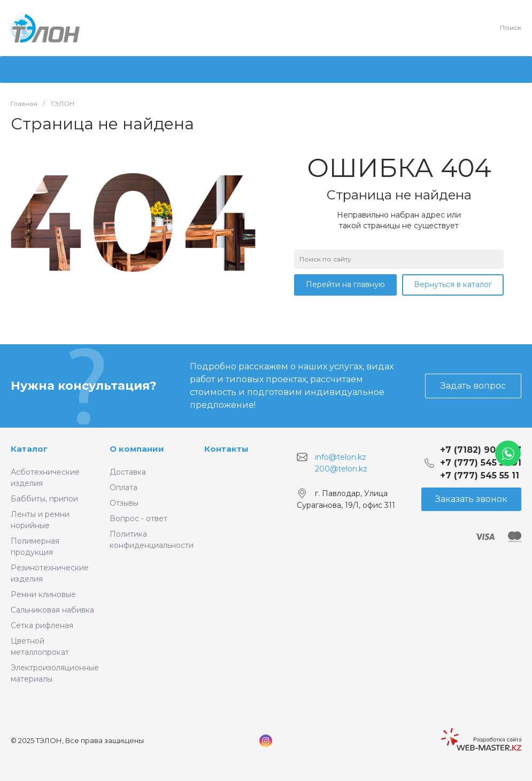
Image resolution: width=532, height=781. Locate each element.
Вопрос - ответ (138, 519)
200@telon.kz (341, 468)
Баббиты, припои (44, 499)
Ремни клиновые (43, 594)
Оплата (124, 488)
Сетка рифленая (42, 625)
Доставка (128, 472)
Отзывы (124, 503)
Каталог (29, 449)
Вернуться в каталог (453, 284)
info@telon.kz (341, 457)
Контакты (226, 449)
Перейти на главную (345, 284)
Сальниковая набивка (52, 610)
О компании (137, 449)
